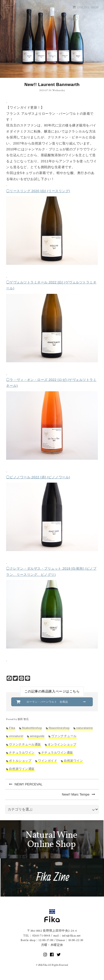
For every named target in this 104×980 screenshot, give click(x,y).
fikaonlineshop (59, 728)
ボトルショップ (20, 761)
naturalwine (85, 728)
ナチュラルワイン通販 (57, 752)
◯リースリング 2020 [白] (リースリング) (38, 191)
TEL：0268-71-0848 (37, 936)
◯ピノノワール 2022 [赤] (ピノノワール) (38, 477)
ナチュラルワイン (22, 752)
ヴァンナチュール (64, 736)
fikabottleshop (32, 728)
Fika (12, 728)
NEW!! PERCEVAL (26, 784)
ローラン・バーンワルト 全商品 (47, 702)
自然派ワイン (73, 761)
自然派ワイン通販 (22, 769)
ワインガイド (48, 761)
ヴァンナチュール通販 (25, 744)
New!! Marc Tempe (79, 794)
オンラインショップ (62, 744)
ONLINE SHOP (86, 8)
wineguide (37, 736)
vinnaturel (16, 736)
